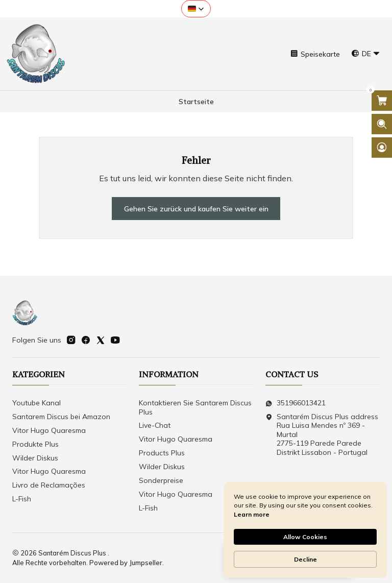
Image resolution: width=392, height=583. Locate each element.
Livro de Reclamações (49, 485)
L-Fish (22, 499)
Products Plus (162, 453)
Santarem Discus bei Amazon (61, 417)
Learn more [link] (252, 514)
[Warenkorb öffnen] (382, 101)
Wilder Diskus (35, 458)
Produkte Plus (35, 444)
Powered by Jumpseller (126, 563)
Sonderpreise (161, 480)
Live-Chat (155, 426)
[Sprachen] (366, 54)
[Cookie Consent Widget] (305, 530)
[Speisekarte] (315, 54)
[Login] (382, 148)
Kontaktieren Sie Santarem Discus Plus (195, 407)
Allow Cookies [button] (305, 537)
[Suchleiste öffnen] (382, 124)
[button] (196, 9)
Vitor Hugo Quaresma (49, 430)
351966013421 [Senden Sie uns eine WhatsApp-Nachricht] (296, 403)
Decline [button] (305, 559)
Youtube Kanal (36, 403)
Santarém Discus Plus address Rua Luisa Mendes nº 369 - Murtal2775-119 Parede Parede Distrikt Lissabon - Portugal (322, 434)
